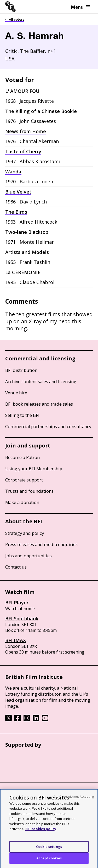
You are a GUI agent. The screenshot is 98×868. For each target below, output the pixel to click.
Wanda (13, 172)
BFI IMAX (16, 640)
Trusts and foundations (29, 491)
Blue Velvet (18, 192)
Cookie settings (49, 850)
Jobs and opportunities (28, 556)
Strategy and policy (25, 533)
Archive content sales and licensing (41, 381)
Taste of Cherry (23, 151)
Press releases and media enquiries (41, 544)
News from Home (26, 131)
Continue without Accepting (74, 800)
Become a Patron (22, 457)
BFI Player (17, 603)
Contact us (16, 567)
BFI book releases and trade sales (39, 404)
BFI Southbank (22, 619)
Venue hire (16, 393)
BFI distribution (21, 370)
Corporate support (24, 480)
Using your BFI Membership (34, 469)
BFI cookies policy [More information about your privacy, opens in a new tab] (41, 833)
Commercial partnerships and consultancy (48, 426)
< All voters (15, 19)
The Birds (16, 212)
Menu (81, 7)
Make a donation (22, 502)
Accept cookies (49, 862)
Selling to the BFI (22, 415)
